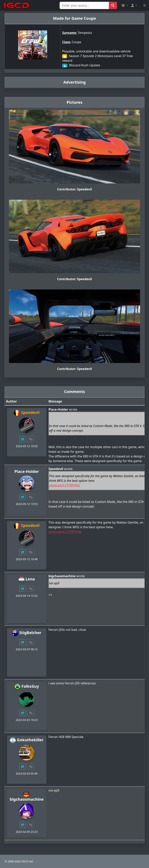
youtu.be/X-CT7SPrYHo (65, 485)
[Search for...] (84, 5)
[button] (125, 5)
